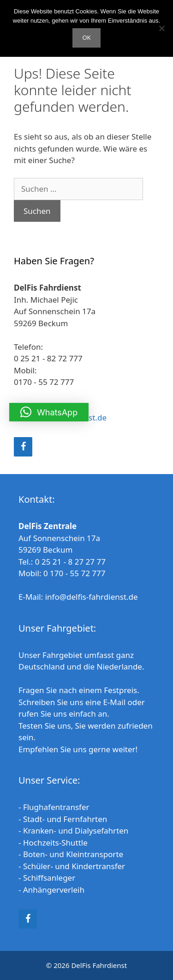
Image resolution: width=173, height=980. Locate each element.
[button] (49, 412)
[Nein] (161, 28)
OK (86, 37)
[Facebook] (23, 447)
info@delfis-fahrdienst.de (92, 597)
